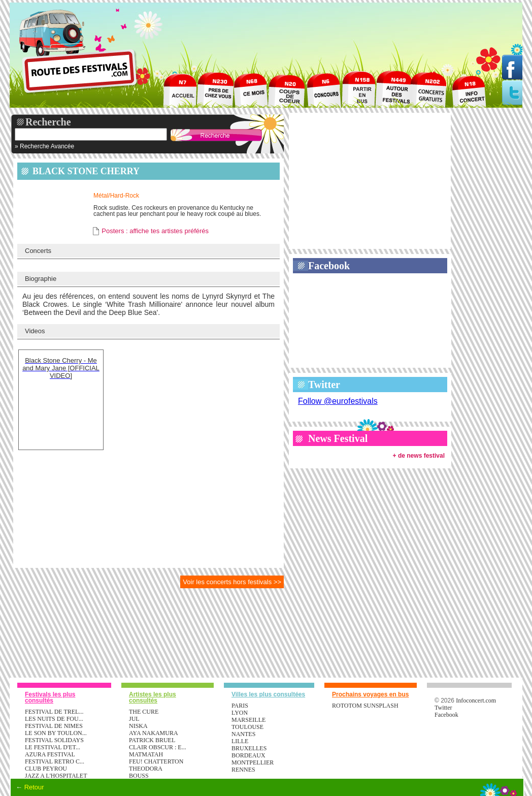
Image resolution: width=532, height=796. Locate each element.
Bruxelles (249, 748)
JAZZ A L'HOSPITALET (56, 776)
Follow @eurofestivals (338, 401)
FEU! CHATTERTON (156, 761)
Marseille (248, 720)
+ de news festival (419, 456)
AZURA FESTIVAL (50, 754)
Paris (240, 706)
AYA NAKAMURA (154, 733)
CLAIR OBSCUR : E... (158, 747)
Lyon (240, 713)
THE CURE (144, 712)
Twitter (324, 385)
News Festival (338, 438)
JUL (134, 719)
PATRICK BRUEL (152, 740)
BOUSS (139, 776)
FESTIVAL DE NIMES (54, 726)
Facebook (329, 266)
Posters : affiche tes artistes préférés (155, 231)
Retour (34, 787)
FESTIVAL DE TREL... (54, 712)
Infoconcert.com (476, 701)
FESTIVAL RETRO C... (55, 761)
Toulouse (247, 727)
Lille (240, 741)
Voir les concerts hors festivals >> (232, 582)
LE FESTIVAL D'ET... (53, 747)
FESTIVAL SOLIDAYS (54, 740)
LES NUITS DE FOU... (54, 719)
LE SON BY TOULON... (56, 733)
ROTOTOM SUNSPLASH (365, 706)
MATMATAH (146, 754)
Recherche (48, 122)
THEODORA (146, 769)
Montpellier (253, 762)
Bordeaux (248, 755)
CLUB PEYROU (46, 769)
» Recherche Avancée (44, 146)
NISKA (138, 726)
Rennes (243, 770)
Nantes (243, 734)
